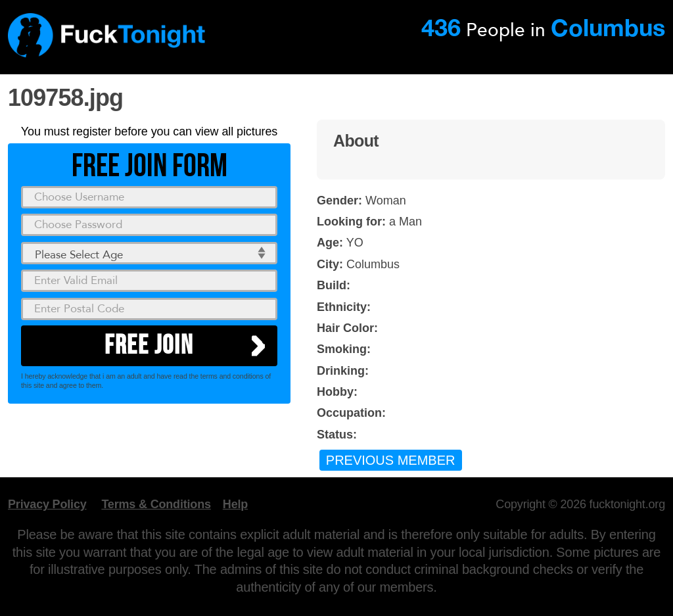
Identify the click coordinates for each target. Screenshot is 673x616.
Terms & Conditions (156, 504)
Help (235, 504)
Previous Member (391, 460)
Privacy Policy (47, 504)
